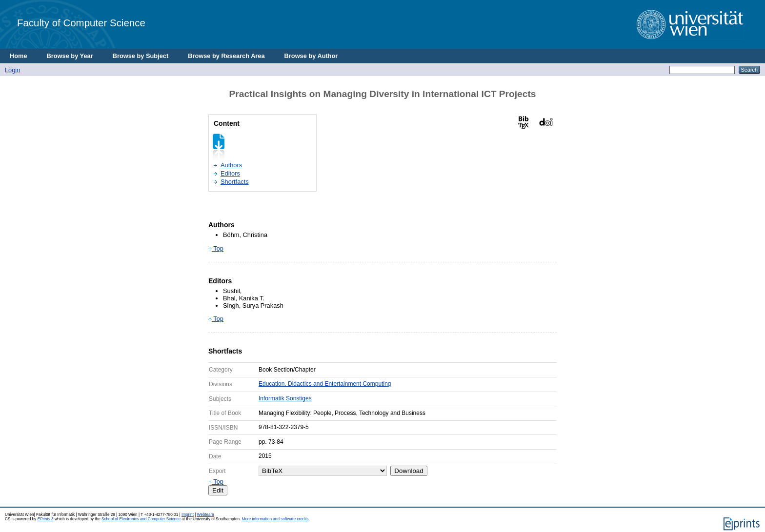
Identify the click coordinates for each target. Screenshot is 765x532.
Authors (231, 165)
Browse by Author (311, 56)
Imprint (188, 515)
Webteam (206, 515)
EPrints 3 (45, 519)
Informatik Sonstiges (285, 398)
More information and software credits (275, 519)
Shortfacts (235, 182)
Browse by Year (70, 56)
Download (409, 471)
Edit (218, 490)
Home (19, 56)
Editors (230, 173)
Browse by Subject (141, 56)
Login (12, 70)
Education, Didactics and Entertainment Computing (325, 384)
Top (216, 248)
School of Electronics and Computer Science (141, 519)
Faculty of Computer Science (81, 23)
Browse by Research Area (226, 56)
